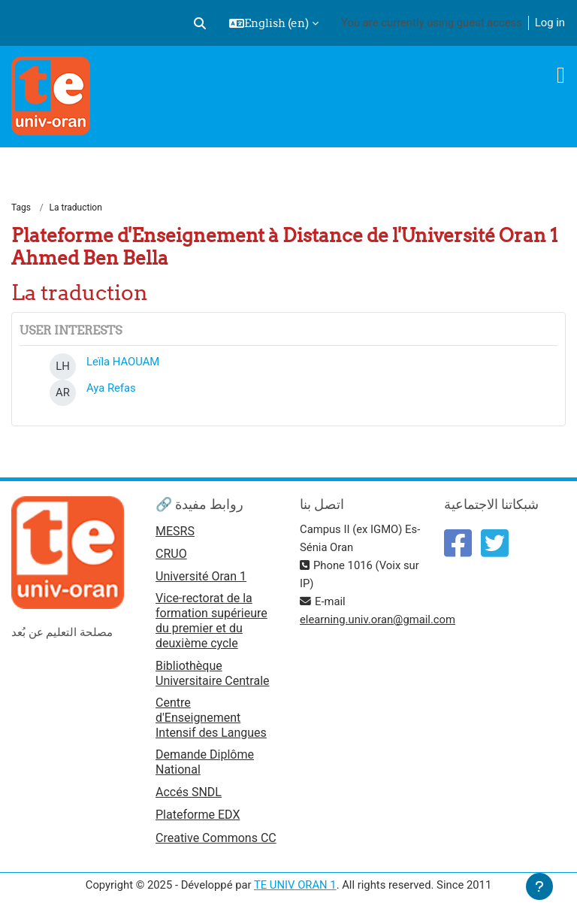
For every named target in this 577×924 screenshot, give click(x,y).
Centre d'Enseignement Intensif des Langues (211, 718)
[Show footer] (539, 886)
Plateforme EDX (198, 815)
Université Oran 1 (201, 576)
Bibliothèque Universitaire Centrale (213, 673)
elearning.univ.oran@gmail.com (378, 620)
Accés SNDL (189, 792)
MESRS (175, 531)
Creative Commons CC (216, 838)
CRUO (171, 554)
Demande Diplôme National (205, 762)
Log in (550, 23)
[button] (200, 23)
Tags (21, 208)
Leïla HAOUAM (123, 362)
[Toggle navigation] (561, 75)
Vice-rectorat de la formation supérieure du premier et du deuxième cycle (211, 621)
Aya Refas (111, 388)
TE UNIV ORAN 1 (295, 885)
